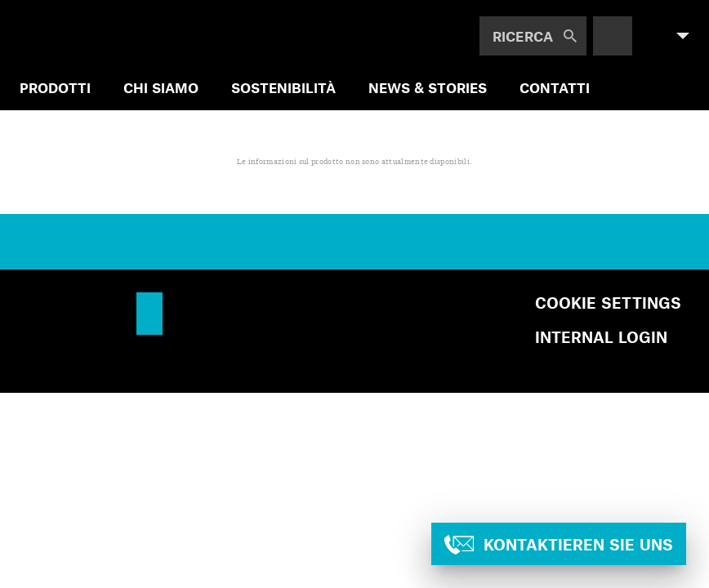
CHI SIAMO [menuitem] (161, 87)
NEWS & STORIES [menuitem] (428, 87)
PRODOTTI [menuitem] (55, 87)
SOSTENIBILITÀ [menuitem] (283, 87)
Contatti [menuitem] (555, 87)
